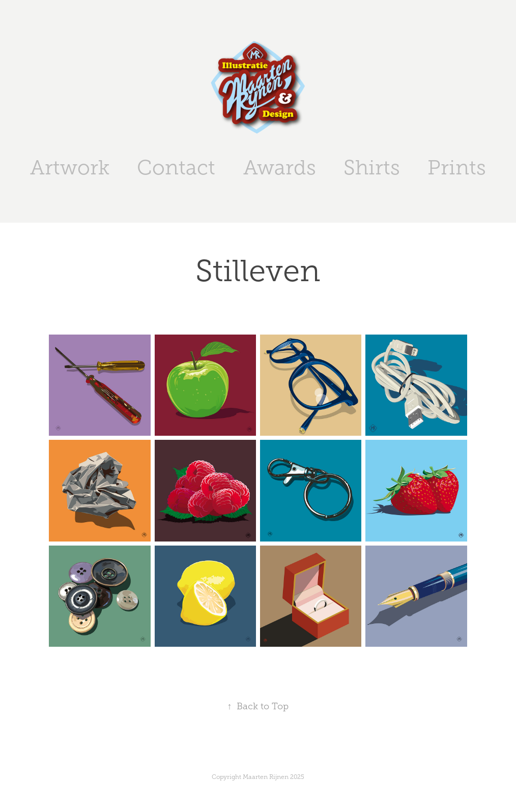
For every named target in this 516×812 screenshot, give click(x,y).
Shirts (372, 168)
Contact (176, 168)
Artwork (70, 168)
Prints (457, 168)
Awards (280, 168)
